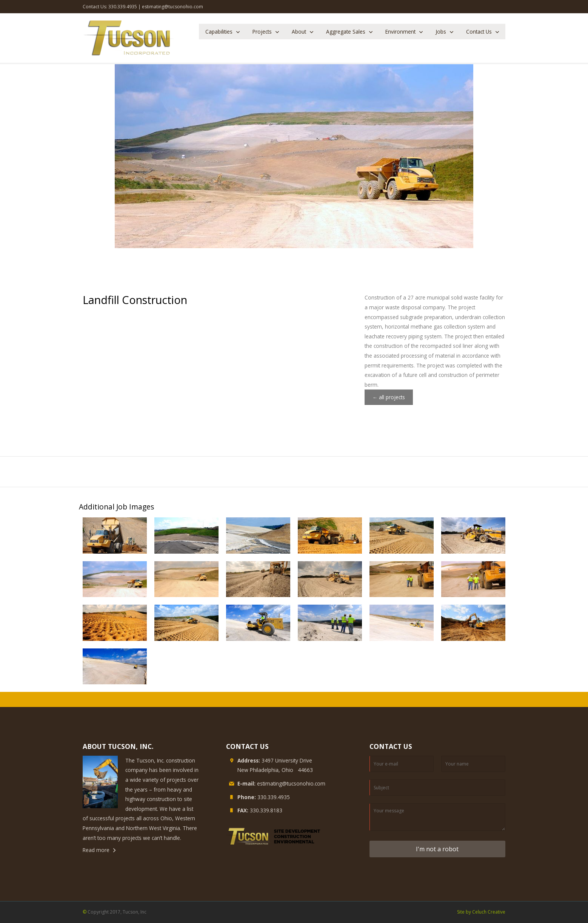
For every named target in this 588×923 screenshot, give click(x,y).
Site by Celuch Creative (481, 912)
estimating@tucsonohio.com (172, 7)
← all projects (389, 397)
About (299, 32)
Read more (96, 850)
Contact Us (479, 32)
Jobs (441, 32)
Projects (262, 32)
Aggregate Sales (346, 32)
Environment (400, 32)
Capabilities (219, 32)
